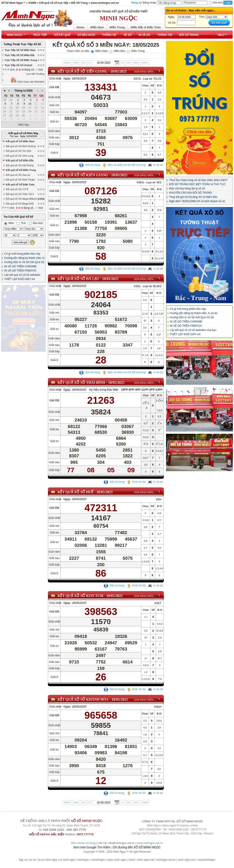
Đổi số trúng (90, 165)
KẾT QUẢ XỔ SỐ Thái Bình (81, 382)
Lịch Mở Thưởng (35, 74)
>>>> (145, 63)
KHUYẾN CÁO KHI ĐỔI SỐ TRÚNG (191, 193)
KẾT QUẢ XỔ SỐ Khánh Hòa (83, 704)
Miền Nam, (100, 51)
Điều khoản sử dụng (83, 843)
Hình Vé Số (136, 487)
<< (83, 63)
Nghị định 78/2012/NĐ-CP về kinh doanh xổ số (197, 201)
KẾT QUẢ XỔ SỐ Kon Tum (80, 600)
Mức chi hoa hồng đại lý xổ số (187, 189)
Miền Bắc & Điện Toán (146, 27)
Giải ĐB (54, 87)
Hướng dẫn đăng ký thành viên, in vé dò (194, 313)
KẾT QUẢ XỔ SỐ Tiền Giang (82, 71)
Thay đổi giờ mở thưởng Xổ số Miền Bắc (193, 197)
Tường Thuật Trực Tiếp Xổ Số (22, 44)
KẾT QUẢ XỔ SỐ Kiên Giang (83, 175)
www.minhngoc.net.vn (150, 843)
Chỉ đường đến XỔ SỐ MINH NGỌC (137, 847)
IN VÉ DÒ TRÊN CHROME (20, 226)
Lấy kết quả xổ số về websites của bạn (193, 330)
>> (128, 63)
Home (80, 27)
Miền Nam (97, 27)
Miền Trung (117, 27)
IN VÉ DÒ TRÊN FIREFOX (20, 230)
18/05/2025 (118, 71)
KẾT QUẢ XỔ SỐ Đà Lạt (78, 279)
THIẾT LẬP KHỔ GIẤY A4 (19, 239)
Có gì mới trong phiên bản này (22, 213)
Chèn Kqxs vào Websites (28, 80)
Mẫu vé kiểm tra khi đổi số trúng (124, 165)
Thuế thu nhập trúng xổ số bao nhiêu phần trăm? (198, 180)
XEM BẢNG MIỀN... (145, 72)
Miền (9, 183)
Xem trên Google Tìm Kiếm (92, 847)
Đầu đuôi (36, 183)
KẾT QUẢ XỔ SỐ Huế (75, 497)
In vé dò (155, 165)
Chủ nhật (55, 78)
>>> (136, 63)
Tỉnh (21, 183)
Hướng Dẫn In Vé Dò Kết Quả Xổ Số (192, 317)
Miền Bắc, (118, 51)
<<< (76, 63)
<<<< (67, 63)
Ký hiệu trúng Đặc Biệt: (104, 390)
